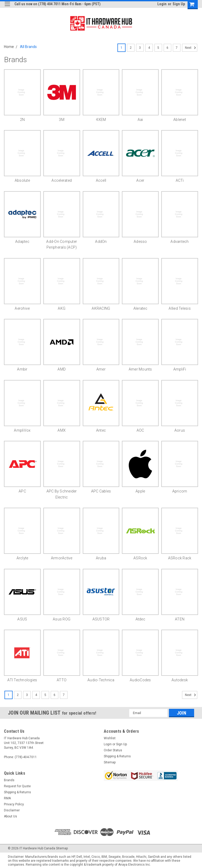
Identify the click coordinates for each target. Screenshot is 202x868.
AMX (62, 430)
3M (62, 120)
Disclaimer (12, 810)
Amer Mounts (140, 369)
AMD (62, 369)
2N (22, 120)
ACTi (180, 180)
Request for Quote (17, 786)
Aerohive (22, 308)
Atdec (140, 619)
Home (9, 47)
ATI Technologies (22, 680)
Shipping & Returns (117, 756)
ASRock (140, 558)
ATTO (62, 680)
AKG (62, 308)
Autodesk (180, 680)
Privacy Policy (14, 804)
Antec (101, 430)
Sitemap (110, 762)
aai (140, 120)
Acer (140, 180)
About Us (11, 816)
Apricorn (180, 491)
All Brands (28, 47)
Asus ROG (62, 619)
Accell (101, 180)
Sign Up (179, 4)
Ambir (22, 369)
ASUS (22, 619)
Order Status (113, 750)
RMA (7, 798)
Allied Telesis (180, 308)
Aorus (180, 430)
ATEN (180, 619)
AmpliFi (180, 369)
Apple (140, 491)
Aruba (101, 558)
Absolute (22, 180)
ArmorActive (62, 558)
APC (22, 491)
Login (162, 4)
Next (191, 48)
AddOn (101, 242)
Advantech (180, 242)
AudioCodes (140, 680)
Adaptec (22, 242)
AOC (140, 430)
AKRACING (101, 308)
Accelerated (62, 180)
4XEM (101, 120)
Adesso (140, 242)
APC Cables (101, 491)
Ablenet (180, 120)
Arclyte (22, 558)
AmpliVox (22, 430)
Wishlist (110, 738)
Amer (101, 369)
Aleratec (140, 308)
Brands (9, 780)
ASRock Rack (180, 558)
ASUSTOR (101, 619)
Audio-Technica (101, 680)
